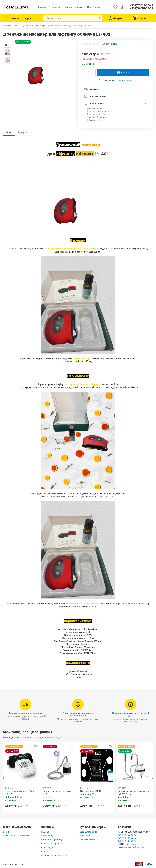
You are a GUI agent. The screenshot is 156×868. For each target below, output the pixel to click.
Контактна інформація (52, 840)
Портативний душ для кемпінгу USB (58, 792)
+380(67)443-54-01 (127, 841)
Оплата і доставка (73, 7)
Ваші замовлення (88, 832)
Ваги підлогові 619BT (91, 791)
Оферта (45, 852)
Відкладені (85, 836)
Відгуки (23, 132)
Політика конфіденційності (54, 856)
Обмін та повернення (97, 7)
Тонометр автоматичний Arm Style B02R (19, 792)
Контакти (43, 7)
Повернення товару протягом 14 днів (131, 714)
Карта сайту (47, 836)
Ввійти (6, 832)
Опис (9, 132)
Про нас (56, 7)
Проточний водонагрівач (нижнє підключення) (133, 792)
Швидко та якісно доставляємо (25, 713)
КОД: (143, 44)
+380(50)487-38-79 (141, 9)
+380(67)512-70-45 (141, 5)
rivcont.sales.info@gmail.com (132, 847)
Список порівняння (89, 840)
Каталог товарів (22, 18)
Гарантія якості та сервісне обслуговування (78, 714)
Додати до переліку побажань (115, 80)
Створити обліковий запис (16, 836)
